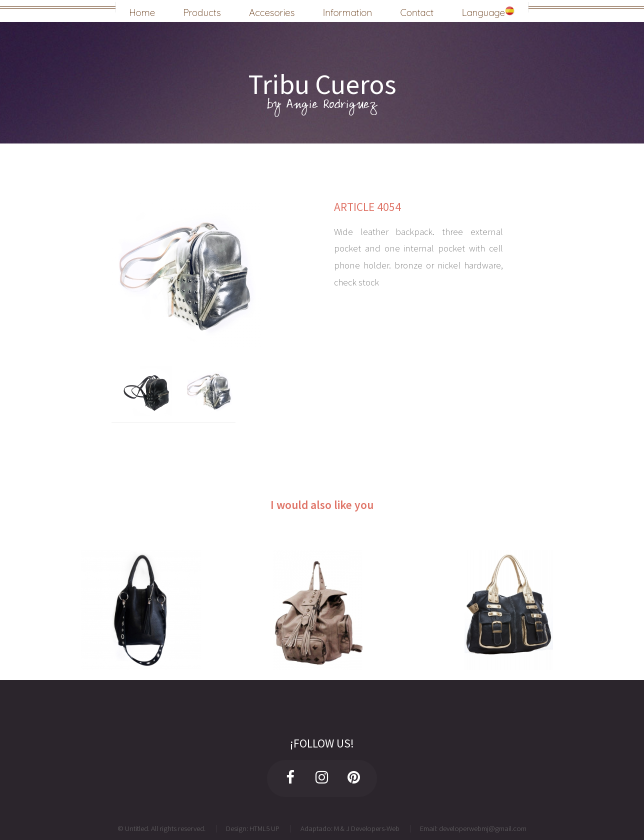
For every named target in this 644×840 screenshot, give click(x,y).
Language (488, 11)
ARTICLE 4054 (367, 207)
